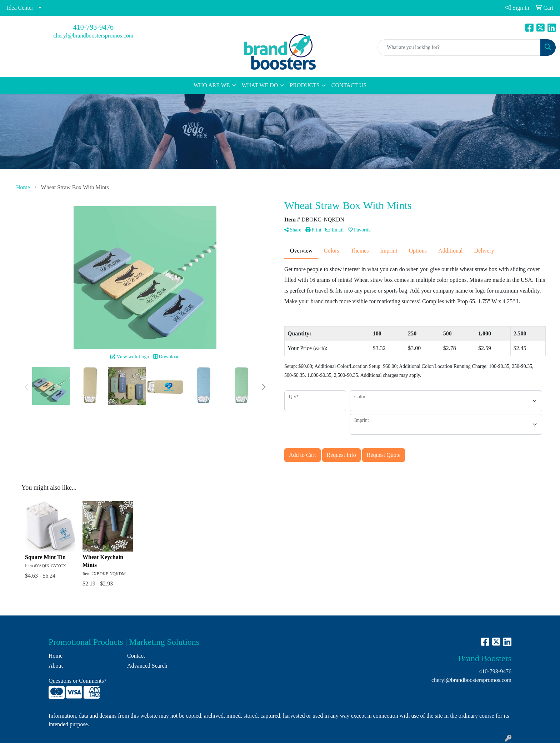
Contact (136, 656)
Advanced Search (147, 666)
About (56, 666)
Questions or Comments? (77, 681)
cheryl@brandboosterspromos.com (93, 36)
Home (56, 656)
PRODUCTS (305, 85)
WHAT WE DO (260, 85)
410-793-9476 (93, 27)
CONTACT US (349, 85)
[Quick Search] (459, 48)
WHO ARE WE (212, 85)
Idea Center (20, 8)
